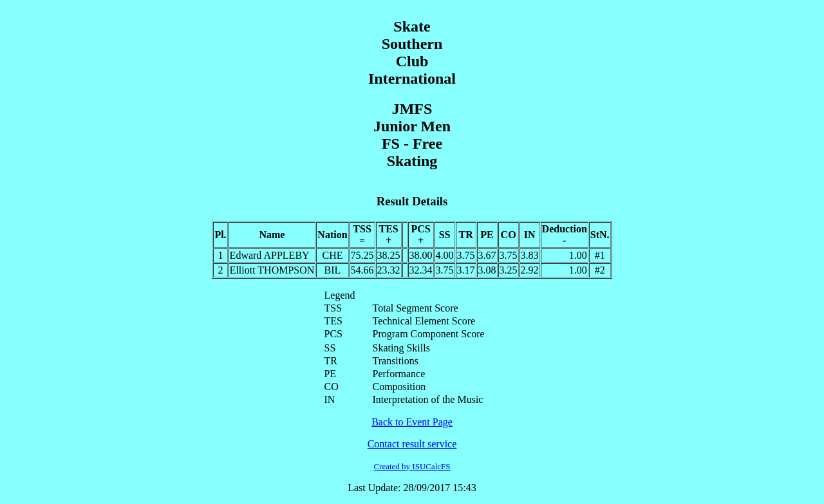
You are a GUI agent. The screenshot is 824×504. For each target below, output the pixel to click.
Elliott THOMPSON (272, 270)
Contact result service (412, 444)
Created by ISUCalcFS (412, 466)
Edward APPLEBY (270, 255)
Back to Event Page (412, 422)
